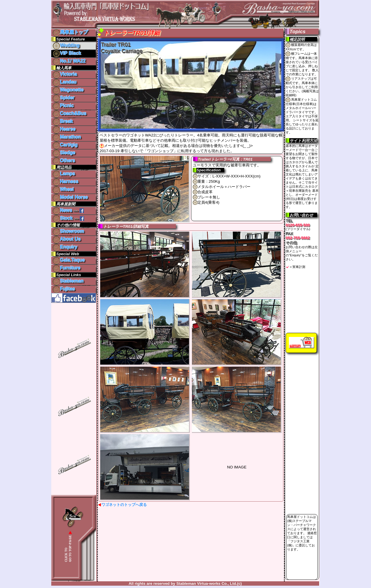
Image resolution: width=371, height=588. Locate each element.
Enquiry (65, 247)
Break (63, 121)
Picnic (63, 105)
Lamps (64, 174)
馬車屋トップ (70, 32)
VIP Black (67, 53)
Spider (64, 98)
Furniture (67, 268)
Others (64, 160)
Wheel (63, 189)
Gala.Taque (69, 260)
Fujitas (64, 289)
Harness (66, 181)
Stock (63, 218)
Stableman (68, 281)
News (62, 210)
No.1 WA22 (69, 61)
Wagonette (68, 90)
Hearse (64, 129)
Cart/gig (65, 145)
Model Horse (70, 197)
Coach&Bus (70, 113)
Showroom (68, 231)
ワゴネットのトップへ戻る (124, 505)
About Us (67, 239)
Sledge (64, 153)
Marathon (67, 137)
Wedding (66, 45)
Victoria (65, 74)
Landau (65, 82)
